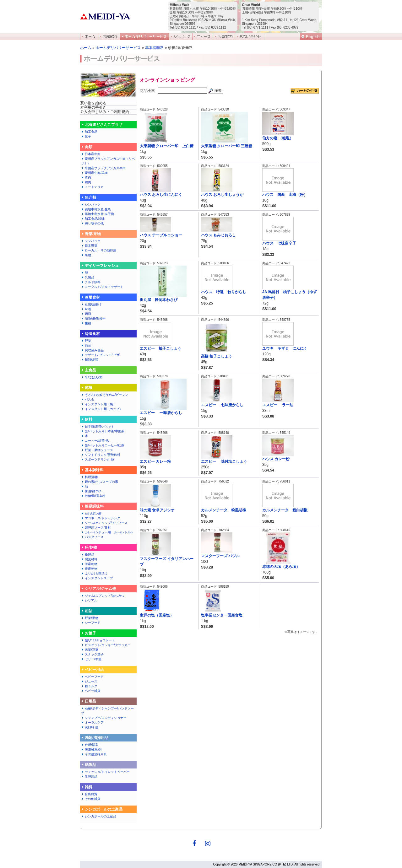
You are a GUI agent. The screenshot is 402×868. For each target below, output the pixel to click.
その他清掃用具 (94, 754)
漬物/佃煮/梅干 (93, 318)
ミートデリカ (92, 187)
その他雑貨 (91, 799)
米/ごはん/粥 (92, 377)
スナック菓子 (92, 654)
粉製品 (88, 555)
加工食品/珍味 (94, 219)
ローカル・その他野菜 (99, 250)
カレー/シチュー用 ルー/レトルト (107, 532)
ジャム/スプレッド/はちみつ (103, 596)
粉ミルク (89, 686)
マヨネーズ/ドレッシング (101, 518)
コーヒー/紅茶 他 (95, 441)
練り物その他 (94, 223)
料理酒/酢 (90, 477)
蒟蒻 (86, 314)
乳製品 (88, 277)
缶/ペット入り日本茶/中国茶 (103, 431)
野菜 (86, 341)
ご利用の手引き (93, 107)
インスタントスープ (97, 578)
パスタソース (92, 537)
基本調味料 (155, 48)
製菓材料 (89, 559)
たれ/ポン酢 (91, 513)
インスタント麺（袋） (99, 404)
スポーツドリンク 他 (98, 459)
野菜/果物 (90, 618)
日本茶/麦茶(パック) (97, 426)
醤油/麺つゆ (91, 491)
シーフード (91, 623)
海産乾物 (89, 564)
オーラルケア (92, 722)
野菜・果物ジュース (97, 450)
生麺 (86, 323)
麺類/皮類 (90, 360)
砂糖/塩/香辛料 (93, 496)
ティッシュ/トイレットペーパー (105, 772)
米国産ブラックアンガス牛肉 (103, 168)
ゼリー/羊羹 (91, 659)
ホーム (86, 48)
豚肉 (86, 178)
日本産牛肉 (91, 154)
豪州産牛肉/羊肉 (94, 173)
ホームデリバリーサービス (118, 48)
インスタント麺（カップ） (102, 409)
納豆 (86, 345)
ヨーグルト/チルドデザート (102, 287)
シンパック (91, 205)
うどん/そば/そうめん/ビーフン (105, 395)
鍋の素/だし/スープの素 (100, 482)
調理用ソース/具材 (96, 528)
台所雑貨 (89, 794)
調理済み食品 (92, 350)
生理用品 (89, 776)
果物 (86, 255)
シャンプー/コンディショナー (104, 718)
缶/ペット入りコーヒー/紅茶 (103, 445)
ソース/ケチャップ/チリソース (104, 523)
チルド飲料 (91, 282)
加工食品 (89, 132)
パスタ (88, 399)
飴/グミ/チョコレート (98, 640)
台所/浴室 (90, 745)
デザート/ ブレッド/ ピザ (100, 355)
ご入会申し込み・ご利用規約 (105, 112)
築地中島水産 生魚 (96, 209)
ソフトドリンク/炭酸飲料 (101, 455)
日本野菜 (89, 246)
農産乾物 (89, 569)
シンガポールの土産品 (99, 816)
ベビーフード (92, 677)
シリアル (91, 600)
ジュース (89, 681)
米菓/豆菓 (90, 650)
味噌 (86, 309)
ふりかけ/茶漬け (94, 573)
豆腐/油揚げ (91, 304)
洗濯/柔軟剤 (91, 749)
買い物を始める (93, 103)
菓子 (86, 136)
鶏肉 (86, 182)
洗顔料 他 (90, 727)
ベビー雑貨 (91, 691)
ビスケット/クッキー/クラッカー (106, 645)
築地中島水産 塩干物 (98, 214)
